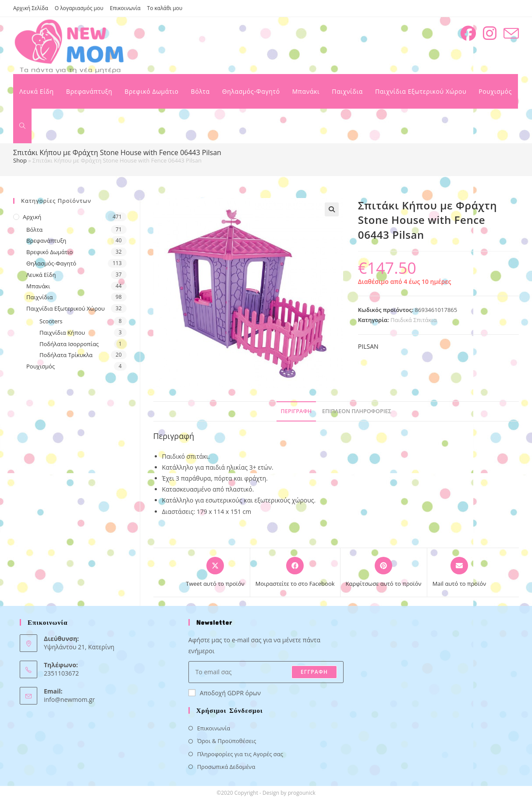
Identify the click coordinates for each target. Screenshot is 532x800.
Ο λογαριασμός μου (79, 8)
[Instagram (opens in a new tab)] (490, 33)
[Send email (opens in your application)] (511, 34)
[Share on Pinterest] (384, 573)
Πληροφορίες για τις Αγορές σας (240, 754)
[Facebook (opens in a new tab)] (468, 33)
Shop (20, 160)
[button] (332, 209)
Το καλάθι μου (165, 8)
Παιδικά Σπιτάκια (414, 320)
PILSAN (368, 346)
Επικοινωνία (125, 8)
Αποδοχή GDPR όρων (225, 693)
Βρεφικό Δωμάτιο (50, 252)
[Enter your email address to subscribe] (266, 672)
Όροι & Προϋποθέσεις (227, 741)
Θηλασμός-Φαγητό (51, 263)
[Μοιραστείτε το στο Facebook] (295, 573)
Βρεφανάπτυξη (46, 241)
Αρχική (32, 217)
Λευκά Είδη (41, 275)
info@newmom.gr (69, 699)
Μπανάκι (38, 286)
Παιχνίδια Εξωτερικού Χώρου (66, 308)
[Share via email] (459, 573)
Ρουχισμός (41, 366)
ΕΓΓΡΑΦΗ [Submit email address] (314, 672)
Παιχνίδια (40, 297)
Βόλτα (34, 230)
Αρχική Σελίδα (31, 8)
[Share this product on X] (215, 573)
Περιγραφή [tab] (296, 411)
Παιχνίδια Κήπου (62, 333)
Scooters (51, 321)
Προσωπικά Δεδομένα (226, 767)
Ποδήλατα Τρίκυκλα (66, 355)
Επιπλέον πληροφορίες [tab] (357, 411)
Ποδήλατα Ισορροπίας (69, 344)
